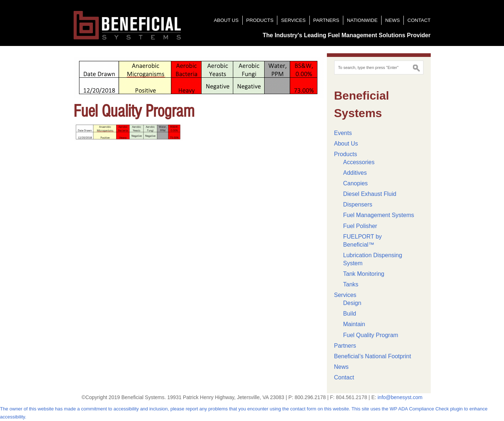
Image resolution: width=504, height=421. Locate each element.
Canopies (356, 183)
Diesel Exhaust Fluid (370, 194)
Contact (419, 20)
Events (343, 133)
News (392, 20)
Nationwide (362, 20)
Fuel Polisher (360, 226)
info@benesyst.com (400, 397)
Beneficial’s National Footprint (373, 356)
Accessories (359, 162)
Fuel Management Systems (379, 215)
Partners (326, 20)
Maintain (354, 324)
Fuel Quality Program (371, 335)
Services (293, 20)
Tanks (351, 284)
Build (350, 314)
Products (260, 20)
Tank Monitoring (364, 274)
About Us (226, 20)
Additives (355, 173)
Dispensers (358, 204)
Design (352, 303)
